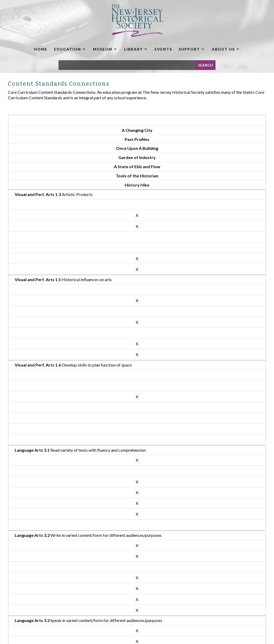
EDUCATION (68, 49)
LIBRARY (133, 49)
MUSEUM (103, 49)
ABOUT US (223, 49)
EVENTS (163, 49)
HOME (41, 49)
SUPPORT (189, 49)
